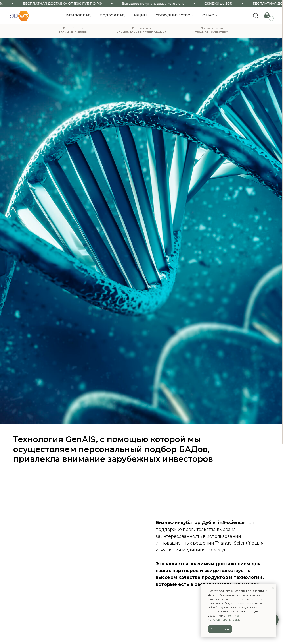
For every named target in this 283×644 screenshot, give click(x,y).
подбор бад (112, 15)
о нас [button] (208, 15)
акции (140, 15)
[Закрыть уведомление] (273, 588)
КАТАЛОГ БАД (78, 15)
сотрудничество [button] (173, 15)
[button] (216, 15)
